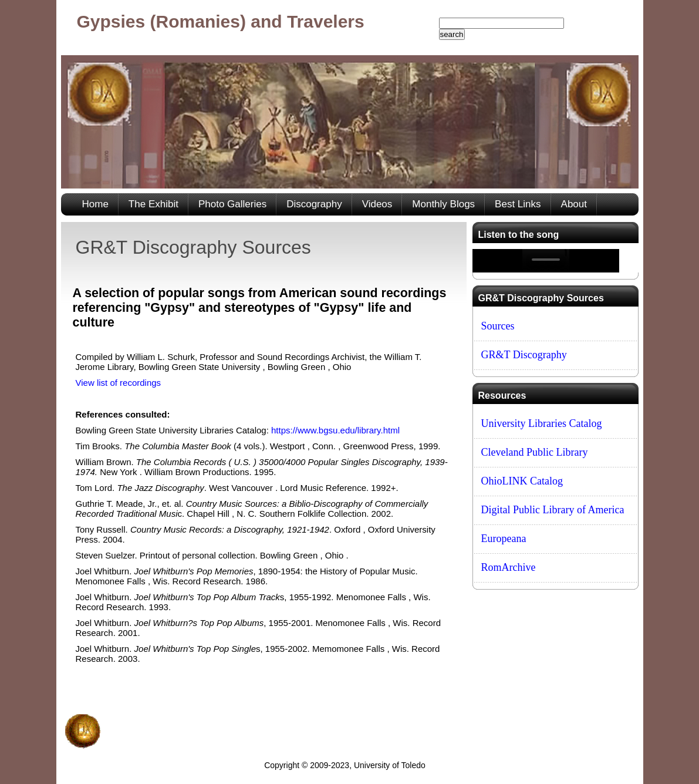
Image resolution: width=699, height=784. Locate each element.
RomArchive (509, 567)
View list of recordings (119, 383)
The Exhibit (153, 204)
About (574, 204)
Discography (314, 204)
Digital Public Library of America (553, 510)
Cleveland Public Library (535, 452)
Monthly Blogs (443, 204)
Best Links (518, 204)
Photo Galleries (232, 204)
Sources (498, 326)
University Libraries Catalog (542, 423)
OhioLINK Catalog (522, 481)
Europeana (504, 539)
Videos (377, 204)
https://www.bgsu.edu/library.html (335, 430)
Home (95, 204)
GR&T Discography (524, 355)
